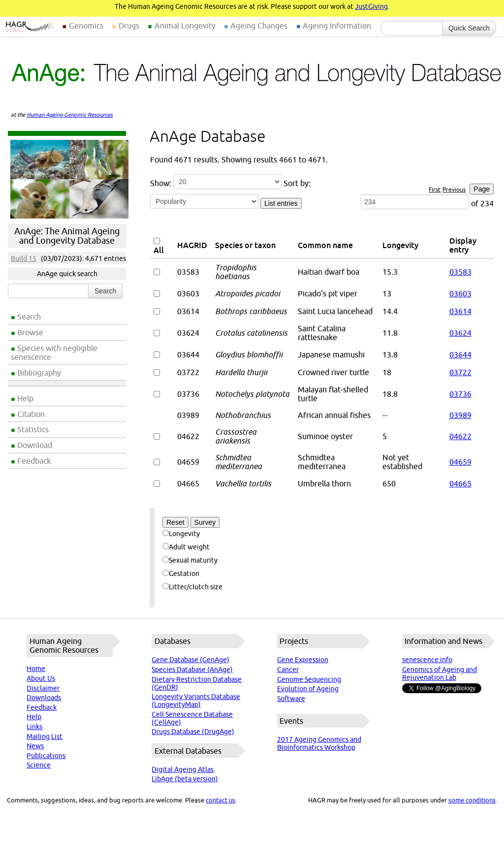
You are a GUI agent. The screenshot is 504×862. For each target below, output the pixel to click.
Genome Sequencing (309, 679)
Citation (31, 414)
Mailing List (45, 736)
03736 (460, 394)
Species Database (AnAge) (192, 670)
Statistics (33, 429)
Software (291, 699)
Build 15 (24, 258)
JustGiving (371, 6)
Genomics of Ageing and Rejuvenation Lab (440, 673)
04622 (460, 436)
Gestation (181, 574)
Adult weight (186, 547)
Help (25, 398)
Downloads (44, 698)
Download (35, 445)
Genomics (86, 26)
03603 (460, 293)
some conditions (472, 800)
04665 (460, 483)
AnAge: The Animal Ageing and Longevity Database (67, 236)
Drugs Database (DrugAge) (193, 732)
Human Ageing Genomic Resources (70, 115)
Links (34, 727)
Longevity (181, 534)
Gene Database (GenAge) (190, 660)
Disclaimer (43, 688)
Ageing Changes (259, 26)
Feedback (34, 461)
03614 (460, 311)
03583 (460, 272)
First (435, 189)
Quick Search (469, 28)
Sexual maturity (190, 560)
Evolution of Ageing (308, 689)
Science (39, 765)
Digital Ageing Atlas (183, 769)
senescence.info (427, 660)
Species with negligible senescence (54, 352)
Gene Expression (303, 660)
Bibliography (39, 373)
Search (29, 317)
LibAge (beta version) (185, 779)
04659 (460, 462)
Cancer (288, 670)
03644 (460, 354)
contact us (220, 800)
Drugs (129, 26)
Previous (454, 189)
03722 (460, 372)
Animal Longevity (185, 26)
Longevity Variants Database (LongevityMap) (196, 701)
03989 (460, 415)
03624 (460, 333)
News (35, 746)
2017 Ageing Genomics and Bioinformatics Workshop (319, 743)
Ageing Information (337, 26)
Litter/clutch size (192, 587)
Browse (30, 332)
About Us (41, 678)
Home (36, 669)
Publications (46, 756)
